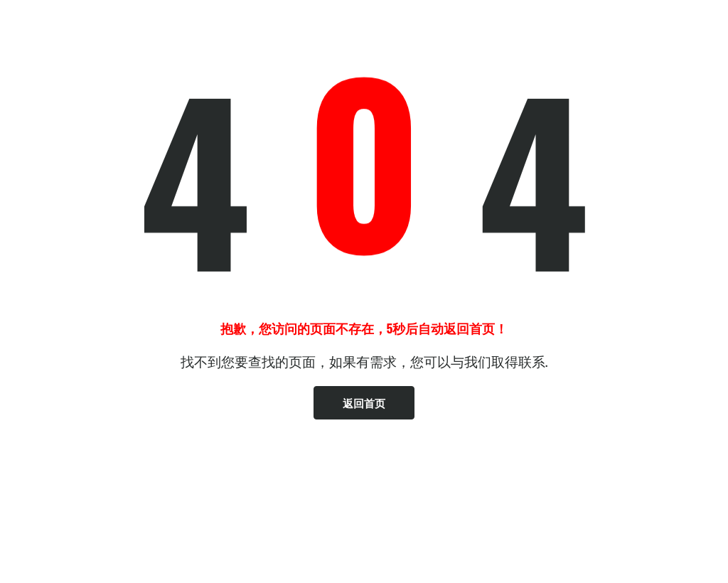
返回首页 (364, 402)
